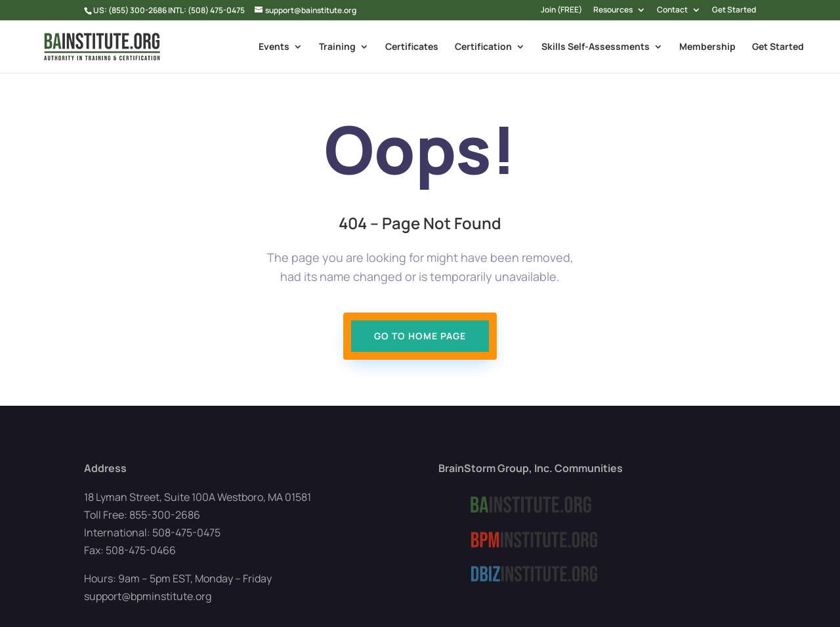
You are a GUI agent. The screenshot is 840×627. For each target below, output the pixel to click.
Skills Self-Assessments (596, 47)
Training (337, 47)
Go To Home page (420, 336)
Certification (483, 47)
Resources (613, 11)
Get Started (734, 11)
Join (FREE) (561, 11)
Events (274, 47)
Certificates (412, 47)
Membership (707, 47)
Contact (672, 11)
